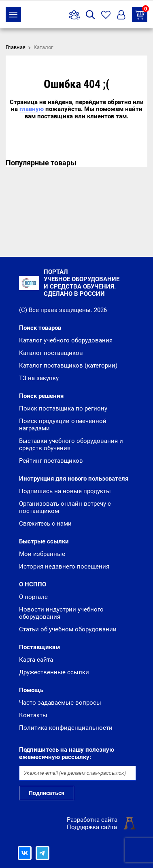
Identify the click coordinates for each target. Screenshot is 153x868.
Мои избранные (42, 554)
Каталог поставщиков (51, 353)
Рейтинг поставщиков (51, 461)
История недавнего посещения (64, 567)
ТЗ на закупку (141, 13)
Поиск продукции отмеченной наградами (63, 425)
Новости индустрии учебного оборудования (61, 613)
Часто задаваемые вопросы (60, 703)
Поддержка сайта (92, 827)
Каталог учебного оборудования (66, 340)
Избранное (106, 15)
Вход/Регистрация (121, 15)
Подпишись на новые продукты (65, 491)
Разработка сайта (92, 820)
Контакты (33, 715)
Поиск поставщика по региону (63, 408)
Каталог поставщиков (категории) (68, 366)
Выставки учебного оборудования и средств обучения (71, 445)
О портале (33, 597)
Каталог (13, 15)
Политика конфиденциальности (66, 728)
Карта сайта (36, 660)
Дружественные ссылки (54, 672)
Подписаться (47, 793)
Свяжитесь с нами (45, 524)
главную (32, 109)
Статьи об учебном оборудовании (68, 629)
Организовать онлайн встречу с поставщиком (65, 507)
